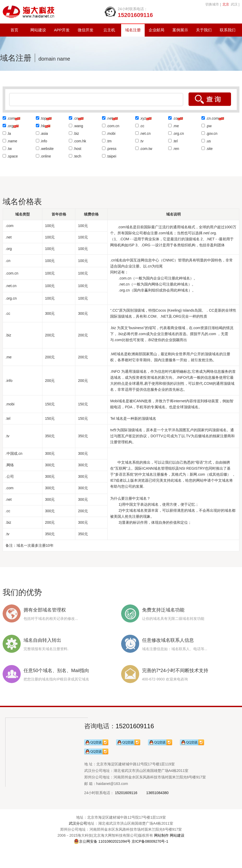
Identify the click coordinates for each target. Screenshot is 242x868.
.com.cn (113, 126)
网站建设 (38, 30)
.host (77, 149)
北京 (226, 4)
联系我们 (228, 30)
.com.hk (80, 141)
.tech (77, 156)
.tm (109, 141)
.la (9, 133)
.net (109, 118)
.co (175, 118)
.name (12, 141)
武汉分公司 (78, 823)
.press (111, 149)
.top (43, 118)
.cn (76, 118)
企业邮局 (156, 30)
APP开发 (62, 30)
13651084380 (157, 793)
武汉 (234, 4)
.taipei (111, 156)
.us (208, 141)
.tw (9, 149)
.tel (175, 141)
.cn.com (212, 118)
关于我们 (204, 30)
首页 (14, 30)
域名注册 (133, 30)
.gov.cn (212, 133)
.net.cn (145, 133)
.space (12, 156)
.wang (78, 126)
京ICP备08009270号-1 (150, 841)
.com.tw (146, 149)
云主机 (109, 30)
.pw (209, 126)
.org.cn (178, 133)
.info (44, 141)
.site (209, 149)
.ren (176, 149)
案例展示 (180, 30)
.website (47, 149)
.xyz (143, 118)
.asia (44, 133)
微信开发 (86, 30)
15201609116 (135, 726)
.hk (43, 126)
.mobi (111, 133)
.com (11, 118)
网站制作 (161, 835)
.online (46, 156)
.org (10, 126)
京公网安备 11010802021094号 (102, 841)
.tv (142, 141)
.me (176, 126)
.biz (76, 133)
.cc (142, 126)
